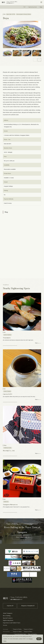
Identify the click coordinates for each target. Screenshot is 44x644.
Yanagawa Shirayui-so (10, 505)
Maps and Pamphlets (33, 634)
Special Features (8, 618)
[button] (39, 60)
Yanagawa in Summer (28, 629)
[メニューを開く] (41, 2)
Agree (39, 639)
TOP (24, 7)
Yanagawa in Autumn (17, 632)
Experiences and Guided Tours (12, 623)
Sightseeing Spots (33, 7)
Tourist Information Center (20, 634)
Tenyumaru (7, 338)
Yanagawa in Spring (17, 629)
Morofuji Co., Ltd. (9, 451)
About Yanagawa (8, 613)
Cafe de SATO (8, 394)
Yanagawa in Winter (28, 632)
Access (5, 625)
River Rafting (7, 616)
